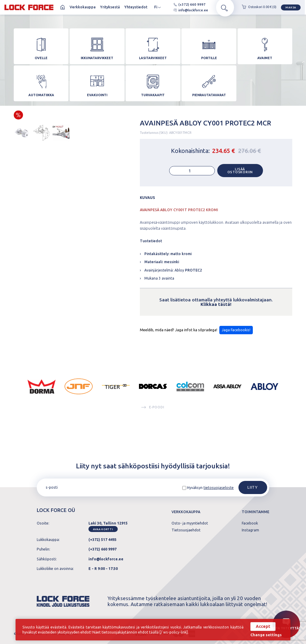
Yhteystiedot (136, 8)
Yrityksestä (110, 8)
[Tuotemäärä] (192, 183)
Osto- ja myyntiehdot (190, 523)
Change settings (266, 635)
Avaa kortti (103, 529)
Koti (63, 8)
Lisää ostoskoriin (240, 183)
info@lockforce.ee (186, 11)
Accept (263, 626)
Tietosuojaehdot (186, 530)
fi (158, 8)
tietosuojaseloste (219, 488)
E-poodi (153, 419)
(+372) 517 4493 (102, 540)
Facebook (250, 523)
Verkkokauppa (83, 8)
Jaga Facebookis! (236, 342)
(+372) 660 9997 (185, 5)
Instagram (250, 530)
